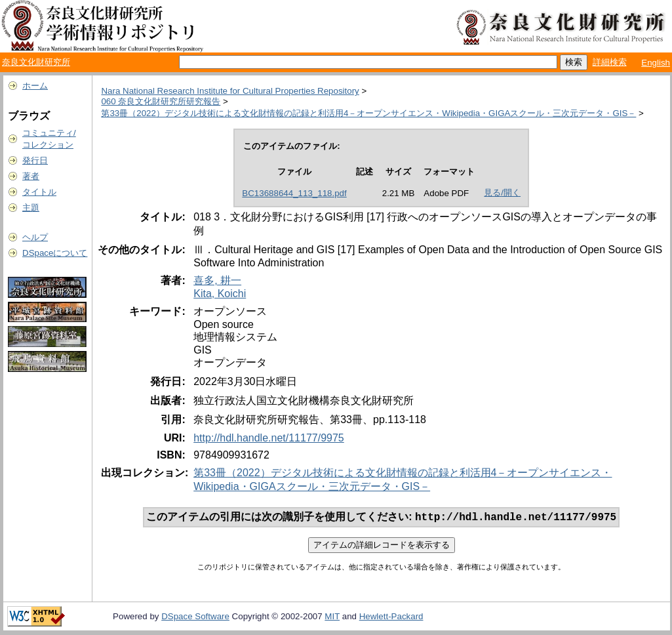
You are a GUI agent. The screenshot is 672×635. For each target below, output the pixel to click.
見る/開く (502, 193)
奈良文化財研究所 (36, 62)
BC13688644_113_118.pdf (294, 193)
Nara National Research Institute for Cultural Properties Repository (230, 91)
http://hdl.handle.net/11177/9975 (269, 438)
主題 (31, 208)
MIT (332, 618)
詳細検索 (610, 62)
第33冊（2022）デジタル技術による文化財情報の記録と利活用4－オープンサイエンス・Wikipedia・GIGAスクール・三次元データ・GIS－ (368, 113)
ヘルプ (35, 237)
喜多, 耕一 (217, 280)
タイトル (39, 192)
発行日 (35, 160)
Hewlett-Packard (391, 618)
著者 (31, 176)
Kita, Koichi (220, 294)
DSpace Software (195, 618)
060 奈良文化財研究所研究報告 (161, 101)
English (656, 63)
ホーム (35, 86)
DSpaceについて (55, 253)
